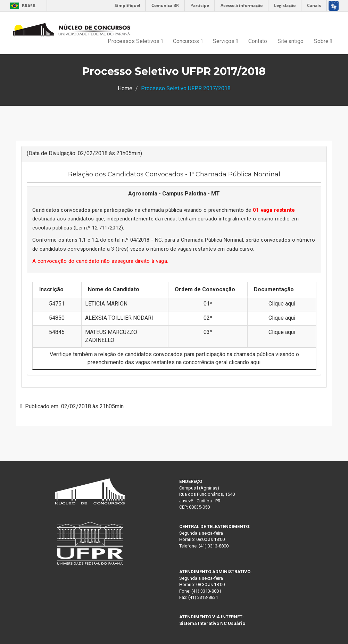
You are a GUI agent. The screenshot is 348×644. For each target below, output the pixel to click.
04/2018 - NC (146, 240)
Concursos (188, 41)
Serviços (225, 41)
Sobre (323, 41)
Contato (258, 41)
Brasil (22, 6)
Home (125, 88)
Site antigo (291, 41)
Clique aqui (282, 304)
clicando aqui (245, 362)
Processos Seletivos (135, 41)
